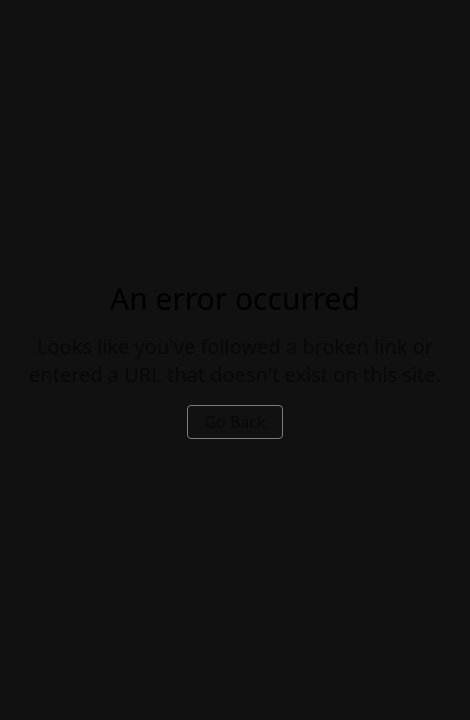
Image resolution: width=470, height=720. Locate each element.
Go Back (234, 422)
